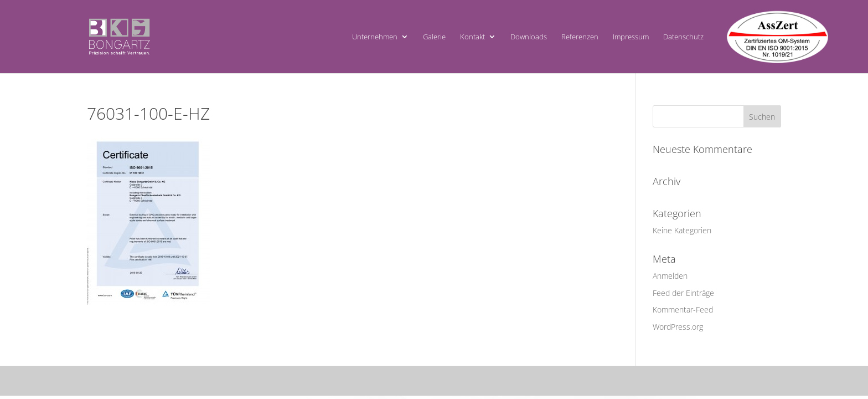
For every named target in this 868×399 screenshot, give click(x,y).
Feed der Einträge (683, 293)
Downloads (529, 37)
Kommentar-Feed (683, 310)
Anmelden (670, 276)
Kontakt (472, 37)
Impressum (631, 37)
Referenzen (580, 37)
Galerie (434, 37)
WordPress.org (678, 327)
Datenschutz (683, 37)
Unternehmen (375, 37)
